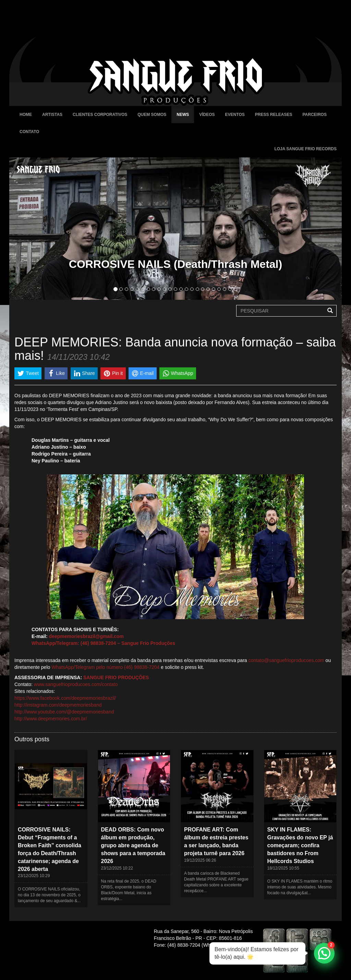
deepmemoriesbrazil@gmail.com (86, 636)
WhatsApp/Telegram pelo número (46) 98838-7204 (105, 667)
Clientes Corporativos (100, 115)
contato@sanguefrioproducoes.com (286, 660)
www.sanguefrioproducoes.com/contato (76, 684)
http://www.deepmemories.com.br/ (51, 719)
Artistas (52, 115)
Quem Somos (152, 115)
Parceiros (314, 115)
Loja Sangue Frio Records (305, 149)
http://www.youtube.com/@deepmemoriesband (64, 712)
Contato (29, 132)
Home (26, 115)
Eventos (235, 115)
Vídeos (207, 115)
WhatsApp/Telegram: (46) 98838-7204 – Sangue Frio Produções (103, 643)
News (183, 115)
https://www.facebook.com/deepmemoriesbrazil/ (65, 698)
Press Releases (274, 115)
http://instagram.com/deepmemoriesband (58, 705)
